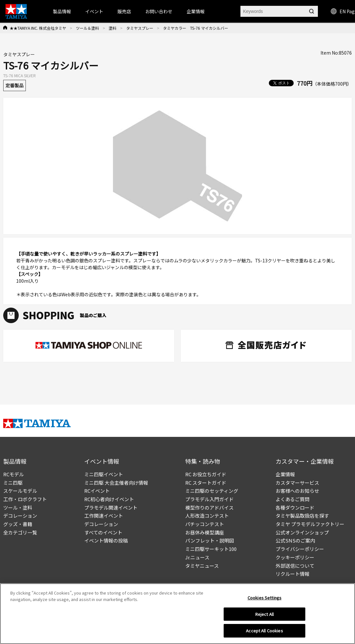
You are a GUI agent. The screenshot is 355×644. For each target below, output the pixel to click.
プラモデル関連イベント (111, 507)
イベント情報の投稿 (106, 540)
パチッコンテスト (205, 524)
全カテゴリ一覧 (20, 532)
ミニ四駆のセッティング (212, 491)
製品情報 (62, 11)
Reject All (264, 614)
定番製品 (15, 85)
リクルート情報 (293, 574)
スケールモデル (20, 491)
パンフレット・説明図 (210, 540)
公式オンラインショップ (302, 532)
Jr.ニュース (197, 557)
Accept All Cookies (264, 631)
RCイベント (97, 491)
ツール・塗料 (18, 507)
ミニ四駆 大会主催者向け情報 (116, 483)
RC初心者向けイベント (109, 499)
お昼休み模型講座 (205, 532)
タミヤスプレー (140, 28)
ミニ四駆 (13, 483)
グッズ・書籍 (18, 524)
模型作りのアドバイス (209, 507)
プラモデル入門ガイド (209, 499)
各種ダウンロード (295, 507)
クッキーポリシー (295, 557)
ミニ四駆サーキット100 (211, 549)
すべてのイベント (103, 532)
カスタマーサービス (297, 483)
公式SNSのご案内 (295, 540)
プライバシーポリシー (300, 549)
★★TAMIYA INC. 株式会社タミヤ (38, 28)
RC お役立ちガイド (206, 474)
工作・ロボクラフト (25, 499)
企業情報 (285, 474)
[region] (177, 614)
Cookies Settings (264, 598)
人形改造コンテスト (207, 516)
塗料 (113, 28)
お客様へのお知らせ (297, 491)
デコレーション (20, 516)
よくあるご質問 (293, 499)
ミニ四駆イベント (104, 474)
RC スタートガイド (206, 483)
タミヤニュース (202, 566)
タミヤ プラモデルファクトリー (310, 524)
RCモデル (14, 474)
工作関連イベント (104, 516)
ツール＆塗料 (87, 28)
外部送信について (295, 566)
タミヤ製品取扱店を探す (302, 516)
